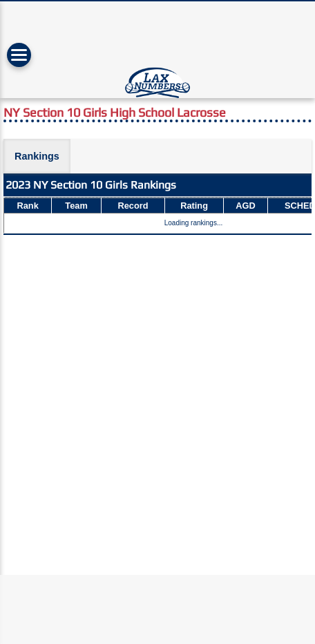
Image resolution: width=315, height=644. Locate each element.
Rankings (37, 156)
